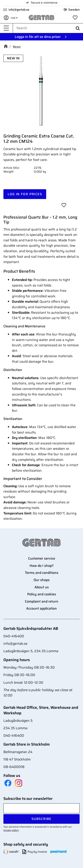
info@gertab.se (19, 10)
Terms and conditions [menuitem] (42, 573)
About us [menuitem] (42, 587)
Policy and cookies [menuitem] (42, 594)
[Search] (78, 28)
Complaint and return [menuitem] (42, 601)
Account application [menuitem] (41, 608)
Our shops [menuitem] (42, 580)
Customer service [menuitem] (42, 558)
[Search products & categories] (48, 28)
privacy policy (11, 830)
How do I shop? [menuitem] (42, 566)
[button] (6, 28)
